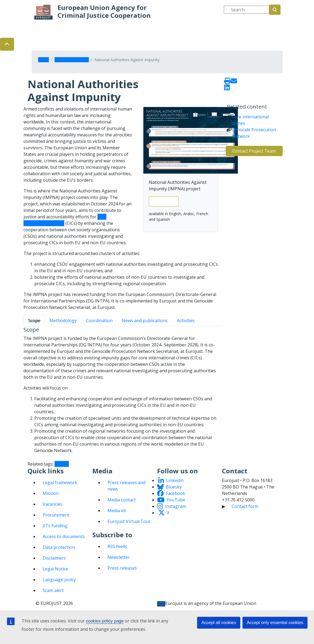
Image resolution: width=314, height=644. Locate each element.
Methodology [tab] (63, 321)
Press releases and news (126, 486)
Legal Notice (55, 569)
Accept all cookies (219, 623)
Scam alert (53, 590)
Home (43, 60)
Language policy (59, 580)
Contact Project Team (254, 151)
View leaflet (164, 201)
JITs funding (55, 526)
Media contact (122, 500)
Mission (51, 493)
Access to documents (64, 536)
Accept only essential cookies (275, 623)
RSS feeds (117, 546)
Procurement (56, 515)
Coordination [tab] (99, 321)
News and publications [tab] (145, 321)
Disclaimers (54, 558)
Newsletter (119, 557)
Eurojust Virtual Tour (129, 521)
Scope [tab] (34, 321)
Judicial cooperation (72, 60)
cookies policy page (105, 621)
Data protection (59, 547)
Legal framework (60, 483)
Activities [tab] (186, 321)
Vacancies (53, 504)
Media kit (117, 511)
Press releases (122, 568)
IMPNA (62, 464)
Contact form (245, 506)
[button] (7, 44)
